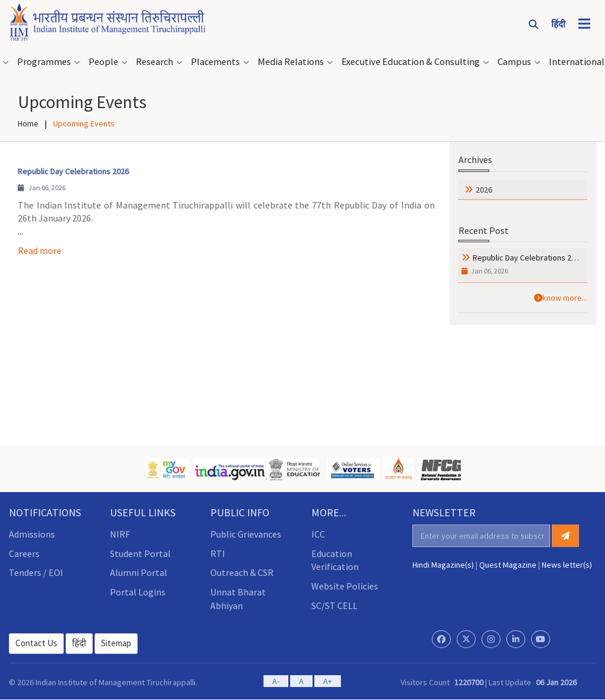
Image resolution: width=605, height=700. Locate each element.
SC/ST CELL (334, 605)
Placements (215, 62)
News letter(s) (567, 565)
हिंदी (79, 643)
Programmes (44, 62)
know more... (561, 298)
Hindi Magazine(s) (443, 565)
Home (28, 123)
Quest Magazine (508, 565)
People (103, 62)
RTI (218, 554)
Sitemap (116, 643)
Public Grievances (246, 534)
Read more (40, 250)
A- (276, 681)
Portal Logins (138, 592)
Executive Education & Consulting (411, 62)
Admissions (32, 534)
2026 (484, 190)
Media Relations (291, 62)
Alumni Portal (139, 572)
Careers (24, 554)
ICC (318, 534)
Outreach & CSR (242, 572)
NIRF (120, 534)
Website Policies (345, 586)
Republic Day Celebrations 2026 (528, 258)
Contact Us (36, 643)
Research (154, 62)
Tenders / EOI (36, 572)
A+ (328, 681)
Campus (514, 62)
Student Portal (140, 554)
